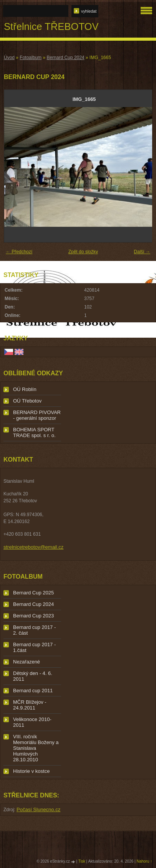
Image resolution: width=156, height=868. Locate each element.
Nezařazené (27, 662)
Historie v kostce (31, 771)
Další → (142, 252)
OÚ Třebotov (27, 401)
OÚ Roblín (25, 389)
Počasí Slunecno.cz (38, 809)
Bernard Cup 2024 (65, 58)
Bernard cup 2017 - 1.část (34, 647)
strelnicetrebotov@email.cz (33, 547)
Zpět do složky (83, 252)
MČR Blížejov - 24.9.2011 (30, 705)
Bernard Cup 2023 (33, 616)
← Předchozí (19, 252)
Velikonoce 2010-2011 (32, 722)
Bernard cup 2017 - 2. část (34, 630)
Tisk (82, 861)
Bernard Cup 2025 (33, 593)
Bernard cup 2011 (33, 691)
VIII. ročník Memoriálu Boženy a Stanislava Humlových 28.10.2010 (36, 748)
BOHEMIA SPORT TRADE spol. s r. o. (34, 432)
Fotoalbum (31, 58)
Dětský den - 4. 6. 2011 (33, 676)
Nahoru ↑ (144, 861)
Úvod (9, 58)
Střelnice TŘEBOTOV (51, 26)
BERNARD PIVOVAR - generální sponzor (37, 415)
